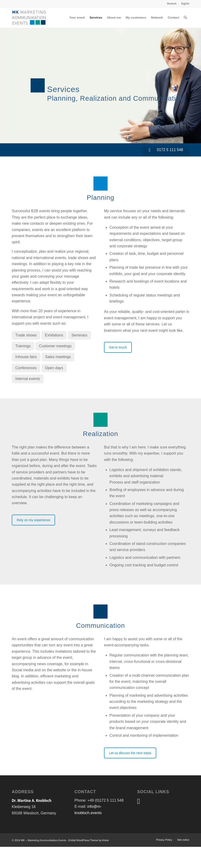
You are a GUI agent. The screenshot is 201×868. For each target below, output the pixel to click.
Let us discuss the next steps (130, 753)
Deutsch (172, 3)
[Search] (185, 18)
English (185, 3)
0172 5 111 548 (166, 150)
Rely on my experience (33, 520)
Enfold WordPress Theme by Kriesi (89, 840)
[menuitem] (172, 4)
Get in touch (118, 347)
